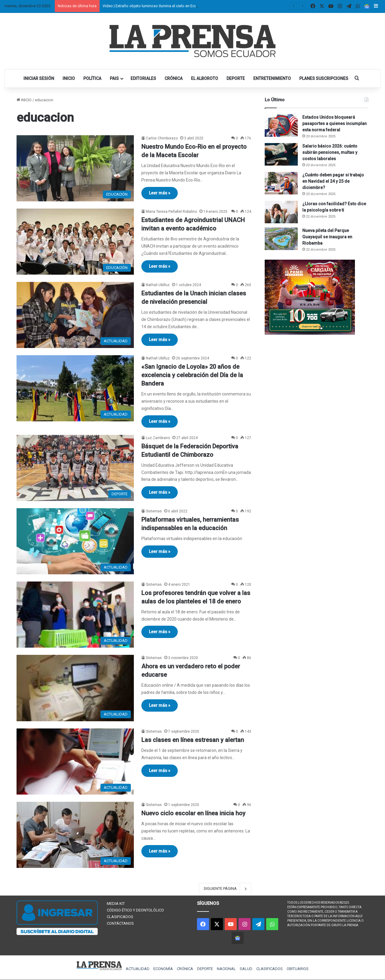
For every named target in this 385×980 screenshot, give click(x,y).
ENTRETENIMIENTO (272, 78)
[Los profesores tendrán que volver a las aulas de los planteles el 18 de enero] (75, 615)
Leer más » (160, 193)
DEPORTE (236, 78)
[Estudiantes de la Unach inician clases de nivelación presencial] (75, 315)
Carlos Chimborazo (162, 138)
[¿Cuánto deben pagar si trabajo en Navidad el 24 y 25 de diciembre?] (281, 183)
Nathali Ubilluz (158, 285)
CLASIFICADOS (120, 917)
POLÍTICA (92, 78)
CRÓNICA (174, 78)
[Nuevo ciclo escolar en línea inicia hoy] (75, 835)
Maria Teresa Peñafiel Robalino (171, 212)
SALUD (246, 969)
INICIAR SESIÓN (39, 78)
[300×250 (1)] (310, 333)
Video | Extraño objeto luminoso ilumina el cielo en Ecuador (154, 6)
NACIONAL (226, 969)
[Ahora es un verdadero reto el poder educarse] (75, 688)
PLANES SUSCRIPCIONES (324, 78)
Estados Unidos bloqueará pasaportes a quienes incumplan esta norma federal (334, 124)
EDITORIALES (143, 78)
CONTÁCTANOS (120, 923)
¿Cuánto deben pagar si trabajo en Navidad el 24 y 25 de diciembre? (333, 181)
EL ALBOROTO (205, 78)
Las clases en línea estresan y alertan (193, 740)
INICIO (69, 78)
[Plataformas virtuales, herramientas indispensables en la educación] (75, 541)
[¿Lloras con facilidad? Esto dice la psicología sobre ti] (281, 212)
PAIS (114, 78)
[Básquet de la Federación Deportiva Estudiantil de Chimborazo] (75, 468)
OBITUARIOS (298, 969)
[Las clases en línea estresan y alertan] (75, 762)
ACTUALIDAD (138, 969)
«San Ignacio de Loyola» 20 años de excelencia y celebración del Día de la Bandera (192, 375)
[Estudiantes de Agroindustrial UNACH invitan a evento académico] (75, 242)
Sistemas (154, 511)
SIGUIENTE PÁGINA (225, 889)
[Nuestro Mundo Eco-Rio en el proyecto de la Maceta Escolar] (75, 168)
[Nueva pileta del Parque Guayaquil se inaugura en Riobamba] (281, 239)
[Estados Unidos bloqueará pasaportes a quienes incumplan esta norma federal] (281, 125)
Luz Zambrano (158, 438)
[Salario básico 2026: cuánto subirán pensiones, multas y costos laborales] (281, 154)
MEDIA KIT (116, 904)
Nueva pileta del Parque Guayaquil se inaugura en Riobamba (327, 237)
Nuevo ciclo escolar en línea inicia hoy (193, 813)
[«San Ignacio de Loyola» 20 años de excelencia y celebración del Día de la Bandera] (75, 388)
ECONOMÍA (163, 969)
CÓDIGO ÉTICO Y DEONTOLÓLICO (135, 910)
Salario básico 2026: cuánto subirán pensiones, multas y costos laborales (330, 152)
